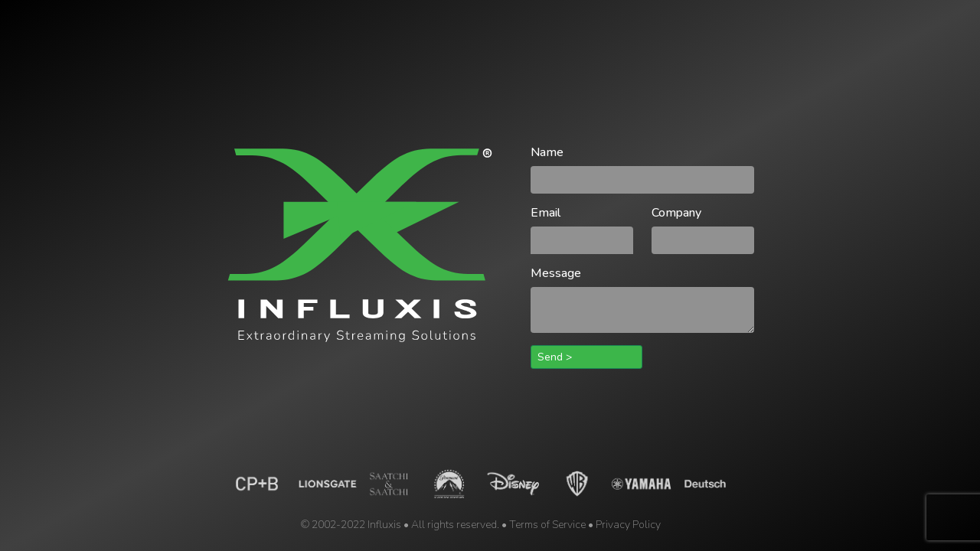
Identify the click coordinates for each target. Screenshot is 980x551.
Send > (555, 357)
